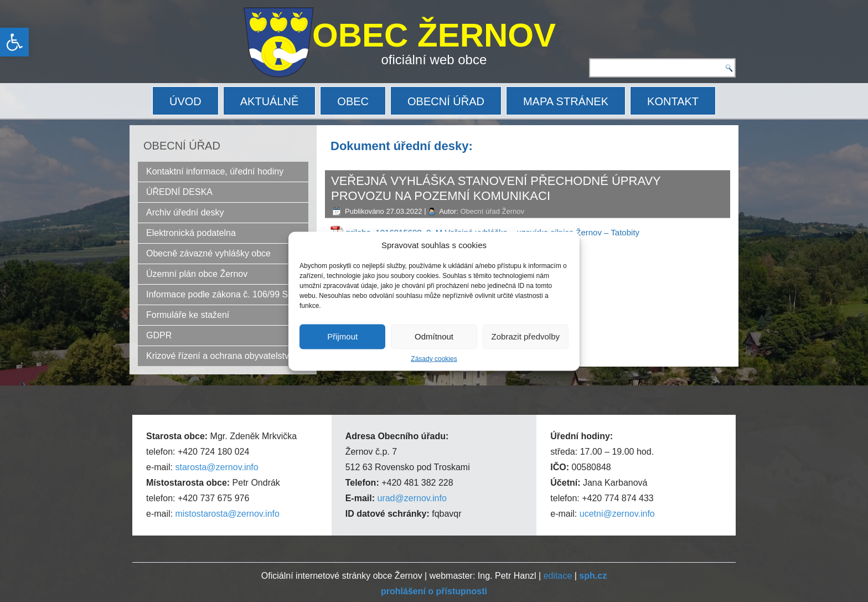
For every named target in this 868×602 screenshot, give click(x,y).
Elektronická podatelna (191, 233)
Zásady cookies (434, 358)
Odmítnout (434, 336)
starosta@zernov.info (216, 467)
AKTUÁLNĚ (270, 101)
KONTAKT (673, 101)
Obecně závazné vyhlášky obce (208, 253)
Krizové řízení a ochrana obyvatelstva (220, 356)
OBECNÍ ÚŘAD (446, 101)
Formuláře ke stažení (188, 315)
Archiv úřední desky (185, 212)
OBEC (353, 101)
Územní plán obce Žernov (197, 274)
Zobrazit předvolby (526, 336)
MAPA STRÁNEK (566, 101)
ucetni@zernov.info (617, 514)
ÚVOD (185, 101)
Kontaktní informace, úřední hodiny (215, 171)
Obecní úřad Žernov (492, 211)
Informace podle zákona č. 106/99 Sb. (221, 294)
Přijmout (342, 336)
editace (558, 576)
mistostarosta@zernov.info (227, 514)
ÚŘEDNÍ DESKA (179, 192)
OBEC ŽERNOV (434, 35)
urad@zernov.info (412, 498)
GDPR (159, 335)
